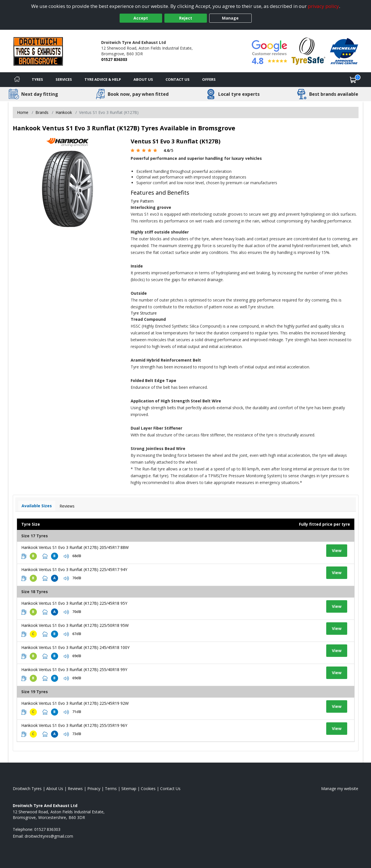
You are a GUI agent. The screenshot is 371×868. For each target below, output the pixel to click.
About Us (143, 79)
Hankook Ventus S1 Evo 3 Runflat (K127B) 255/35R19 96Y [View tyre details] (74, 725)
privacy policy (323, 6)
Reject (186, 18)
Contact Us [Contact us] (178, 79)
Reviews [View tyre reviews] (67, 506)
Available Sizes (37, 506)
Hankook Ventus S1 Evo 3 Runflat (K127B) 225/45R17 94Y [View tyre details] (74, 569)
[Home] (17, 80)
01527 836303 (114, 59)
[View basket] (353, 80)
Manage (230, 18)
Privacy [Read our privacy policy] (94, 789)
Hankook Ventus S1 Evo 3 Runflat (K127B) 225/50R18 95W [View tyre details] (75, 625)
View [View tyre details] (337, 550)
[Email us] (49, 836)
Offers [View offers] (209, 79)
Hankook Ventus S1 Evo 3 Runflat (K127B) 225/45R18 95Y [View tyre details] (74, 603)
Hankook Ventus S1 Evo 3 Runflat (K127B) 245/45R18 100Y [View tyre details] (75, 647)
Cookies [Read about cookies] (148, 789)
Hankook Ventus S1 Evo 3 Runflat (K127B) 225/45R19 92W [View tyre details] (75, 703)
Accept (141, 18)
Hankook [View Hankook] (64, 112)
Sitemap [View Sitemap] (129, 789)
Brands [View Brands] (42, 112)
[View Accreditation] (309, 51)
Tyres (37, 79)
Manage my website (340, 789)
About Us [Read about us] (55, 789)
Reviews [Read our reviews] (75, 789)
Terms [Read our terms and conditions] (111, 789)
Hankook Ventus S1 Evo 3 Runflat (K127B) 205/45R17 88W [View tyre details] (75, 547)
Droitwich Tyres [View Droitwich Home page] (27, 789)
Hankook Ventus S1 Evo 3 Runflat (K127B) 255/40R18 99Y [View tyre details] (74, 669)
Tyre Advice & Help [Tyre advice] (103, 79)
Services (64, 79)
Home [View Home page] (23, 112)
